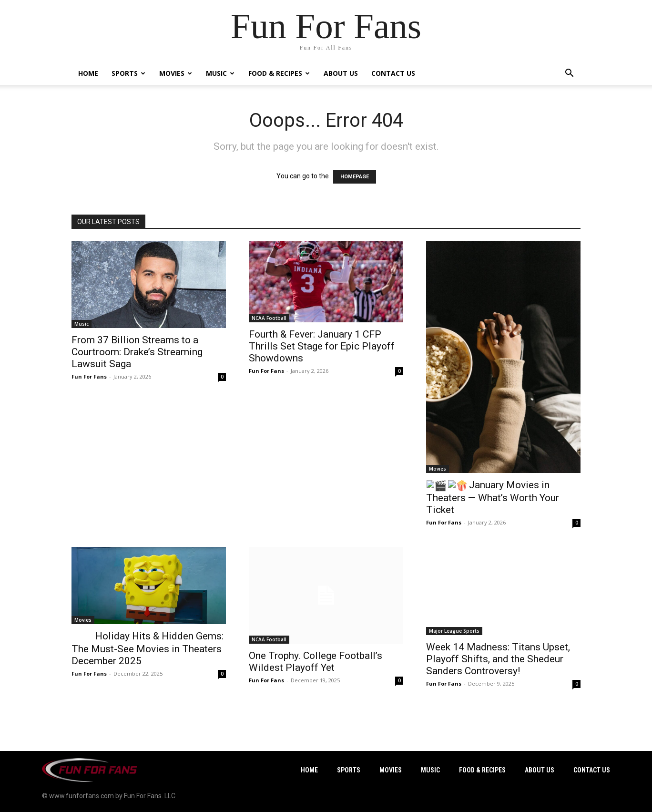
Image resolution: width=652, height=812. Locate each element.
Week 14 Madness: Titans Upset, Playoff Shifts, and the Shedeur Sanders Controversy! (498, 659)
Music (220, 73)
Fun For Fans (89, 376)
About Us (341, 73)
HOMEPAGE (355, 177)
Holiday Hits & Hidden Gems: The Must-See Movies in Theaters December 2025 (148, 648)
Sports (128, 73)
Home (88, 73)
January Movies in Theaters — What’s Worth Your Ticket (493, 497)
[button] (569, 74)
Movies (176, 73)
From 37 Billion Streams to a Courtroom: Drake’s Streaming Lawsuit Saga (137, 352)
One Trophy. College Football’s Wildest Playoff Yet (316, 662)
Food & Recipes (279, 73)
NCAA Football (269, 318)
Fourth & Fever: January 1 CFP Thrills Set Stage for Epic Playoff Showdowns (322, 346)
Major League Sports (454, 631)
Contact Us (393, 73)
